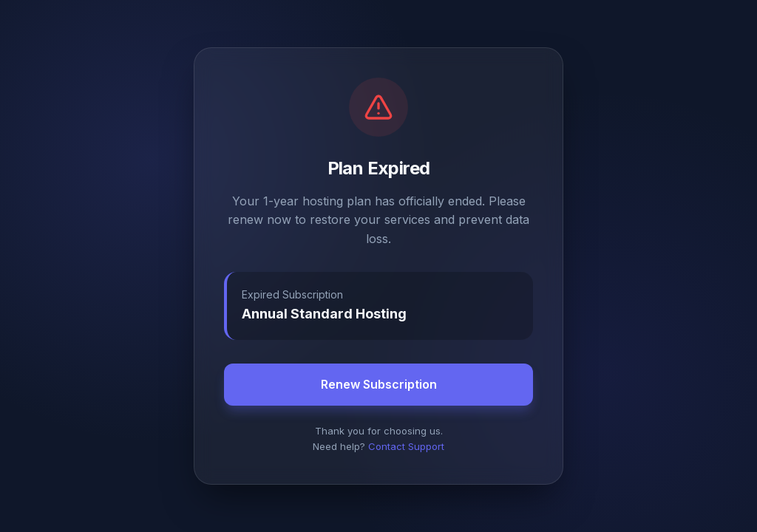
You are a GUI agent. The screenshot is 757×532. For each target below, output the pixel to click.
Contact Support (406, 446)
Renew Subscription (379, 384)
